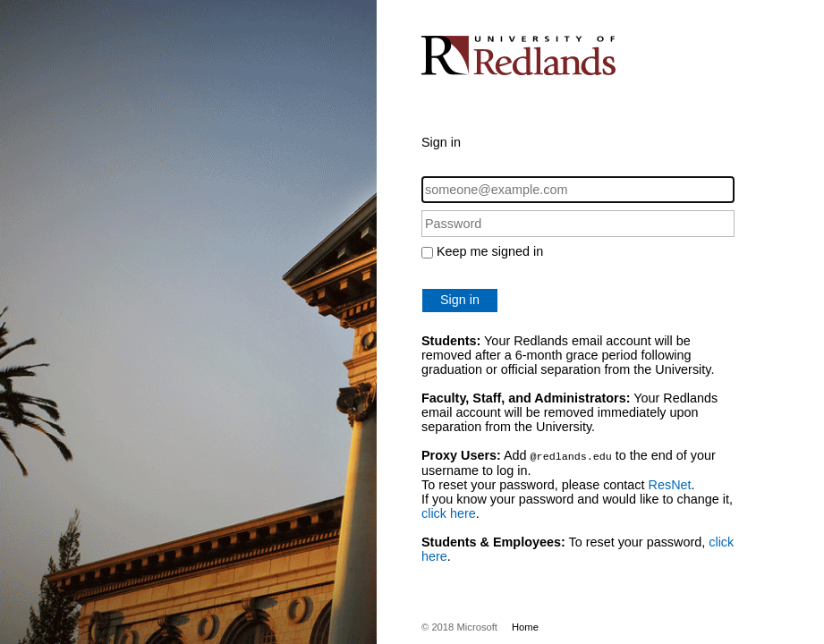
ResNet (670, 484)
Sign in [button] (460, 300)
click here (449, 513)
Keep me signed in (490, 251)
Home (525, 626)
